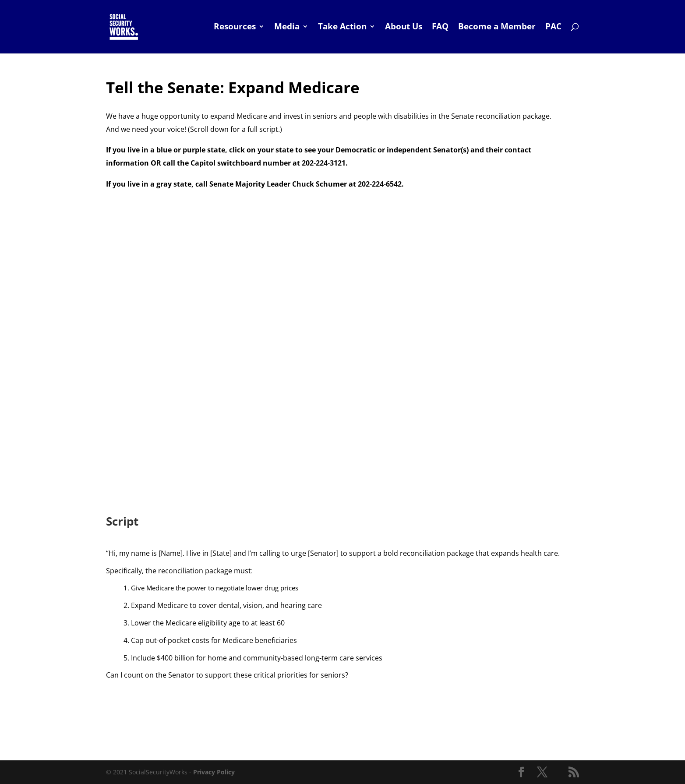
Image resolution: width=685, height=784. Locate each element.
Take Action (342, 28)
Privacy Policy (214, 772)
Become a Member (497, 28)
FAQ (440, 28)
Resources (235, 28)
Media (287, 28)
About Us (404, 28)
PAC (553, 28)
